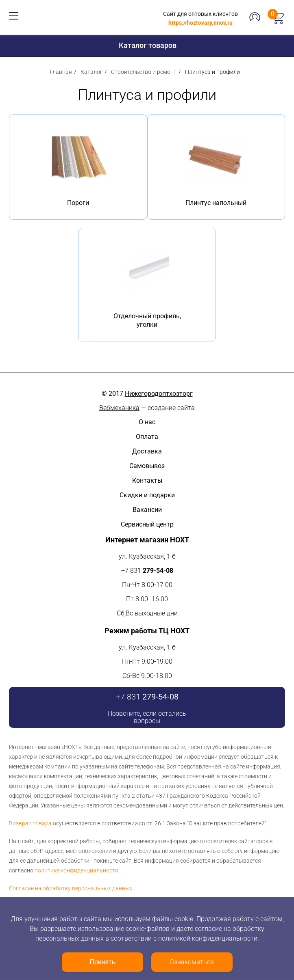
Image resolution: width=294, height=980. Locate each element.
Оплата (147, 437)
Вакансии (147, 510)
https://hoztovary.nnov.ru (200, 23)
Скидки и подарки (147, 495)
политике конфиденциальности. (77, 870)
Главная (61, 72)
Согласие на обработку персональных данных (71, 888)
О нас (147, 422)
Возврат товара (30, 823)
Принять (102, 962)
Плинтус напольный (216, 203)
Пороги (78, 203)
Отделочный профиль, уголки (147, 320)
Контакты (147, 480)
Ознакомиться (192, 962)
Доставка (147, 451)
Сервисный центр (147, 524)
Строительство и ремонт (144, 72)
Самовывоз (147, 466)
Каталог (91, 72)
